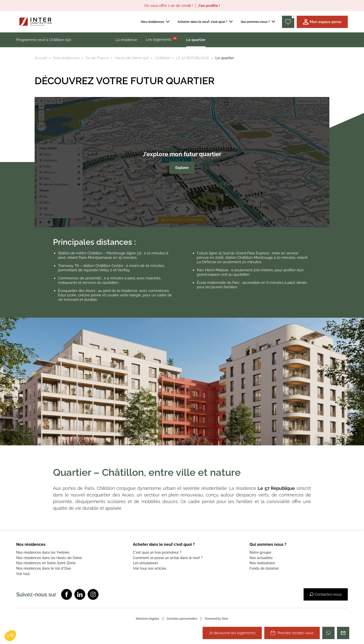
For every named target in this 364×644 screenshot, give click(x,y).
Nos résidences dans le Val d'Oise (44, 568)
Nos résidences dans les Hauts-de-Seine (49, 558)
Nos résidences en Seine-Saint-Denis (46, 563)
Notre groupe (260, 552)
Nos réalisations (262, 563)
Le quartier (196, 40)
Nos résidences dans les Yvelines (43, 552)
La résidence (126, 40)
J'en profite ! (209, 6)
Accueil (41, 58)
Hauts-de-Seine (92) (132, 58)
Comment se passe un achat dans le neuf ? (168, 558)
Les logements (162, 39)
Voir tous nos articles (150, 568)
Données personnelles (182, 619)
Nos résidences (66, 58)
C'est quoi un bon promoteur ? (157, 552)
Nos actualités (261, 558)
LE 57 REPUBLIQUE (193, 58)
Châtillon (162, 58)
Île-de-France (97, 58)
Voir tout (23, 574)
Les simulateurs (146, 563)
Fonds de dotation (264, 568)
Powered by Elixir (217, 619)
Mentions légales (147, 619)
